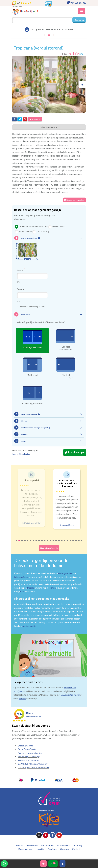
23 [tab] (79, 542)
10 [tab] (42, 542)
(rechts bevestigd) (66, 378)
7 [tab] (34, 542)
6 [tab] (31, 542)
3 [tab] (22, 542)
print (53, 588)
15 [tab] (56, 542)
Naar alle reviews (49, 548)
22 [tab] (76, 542)
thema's (31, 588)
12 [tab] (48, 542)
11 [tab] (45, 542)
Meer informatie (49, 127)
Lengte (21, 270)
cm (18, 282)
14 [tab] (53, 542)
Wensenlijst (35, 119)
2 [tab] (19, 542)
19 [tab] (68, 542)
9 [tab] (39, 542)
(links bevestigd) (66, 350)
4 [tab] (25, 542)
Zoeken (79, 20)
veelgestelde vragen (70, 695)
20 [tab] (70, 542)
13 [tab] (51, 542)
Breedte (21, 289)
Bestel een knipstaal (74, 200)
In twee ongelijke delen (32, 403)
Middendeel (32, 375)
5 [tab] (28, 542)
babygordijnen (21, 577)
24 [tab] (82, 542)
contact (22, 698)
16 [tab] (59, 542)
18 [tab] (65, 542)
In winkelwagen (75, 452)
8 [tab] (36, 542)
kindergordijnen (66, 573)
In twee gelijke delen (32, 347)
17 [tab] (62, 542)
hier (22, 591)
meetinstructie (29, 626)
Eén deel (66, 347)
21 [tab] (73, 542)
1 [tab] (16, 542)
